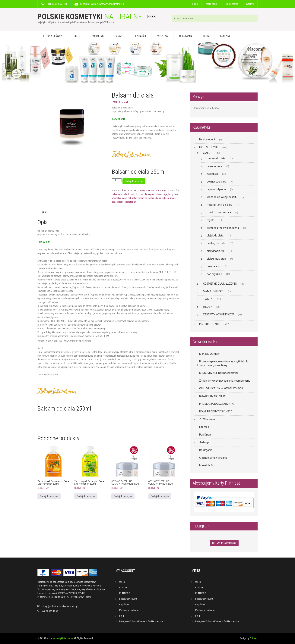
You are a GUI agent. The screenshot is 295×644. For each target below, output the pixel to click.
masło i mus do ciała (219, 212)
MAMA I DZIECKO (213, 291)
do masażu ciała (216, 182)
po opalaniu (214, 266)
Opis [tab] (44, 212)
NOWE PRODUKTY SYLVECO (216, 411)
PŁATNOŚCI (140, 36)
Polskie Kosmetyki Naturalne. (59, 638)
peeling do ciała (216, 243)
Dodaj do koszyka (134, 181)
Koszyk (250, 4)
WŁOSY (208, 307)
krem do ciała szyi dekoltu (222, 197)
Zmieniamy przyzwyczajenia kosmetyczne (225, 381)
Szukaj (152, 16)
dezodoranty (214, 166)
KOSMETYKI (98, 36)
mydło (211, 220)
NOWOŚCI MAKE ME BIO (213, 396)
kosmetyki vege (119, 198)
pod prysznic (214, 274)
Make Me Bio (207, 465)
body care (173, 194)
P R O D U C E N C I (210, 324)
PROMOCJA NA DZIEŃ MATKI (217, 404)
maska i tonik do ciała (219, 205)
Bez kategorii (207, 139)
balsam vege (161, 194)
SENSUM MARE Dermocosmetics (219, 373)
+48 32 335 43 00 (57, 4)
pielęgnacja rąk (216, 251)
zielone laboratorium (127, 202)
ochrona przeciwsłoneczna (223, 228)
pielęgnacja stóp (216, 259)
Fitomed (204, 427)
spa (114, 202)
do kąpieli (212, 174)
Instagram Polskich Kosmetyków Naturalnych (141, 621)
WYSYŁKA (163, 36)
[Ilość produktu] (117, 180)
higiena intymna (216, 189)
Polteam (254, 638)
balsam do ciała (130, 191)
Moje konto (212, 4)
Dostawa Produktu (128, 599)
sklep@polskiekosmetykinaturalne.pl (102, 4)
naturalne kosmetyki (138, 198)
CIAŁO (142, 191)
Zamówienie (232, 4)
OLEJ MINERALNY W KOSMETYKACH (221, 388)
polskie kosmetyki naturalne (162, 198)
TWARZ (208, 299)
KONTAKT (225, 36)
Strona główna (53, 36)
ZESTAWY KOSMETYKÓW (218, 314)
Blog (206, 36)
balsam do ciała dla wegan (141, 194)
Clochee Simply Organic (213, 458)
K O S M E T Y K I (209, 147)
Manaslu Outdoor (209, 354)
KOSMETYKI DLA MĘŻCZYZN (220, 284)
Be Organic (206, 450)
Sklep (195, 4)
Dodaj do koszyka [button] (49, 496)
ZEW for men (207, 419)
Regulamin (186, 36)
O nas (119, 36)
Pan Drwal (205, 435)
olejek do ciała (215, 236)
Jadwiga (204, 442)
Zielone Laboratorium (156, 191)
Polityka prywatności (129, 610)
